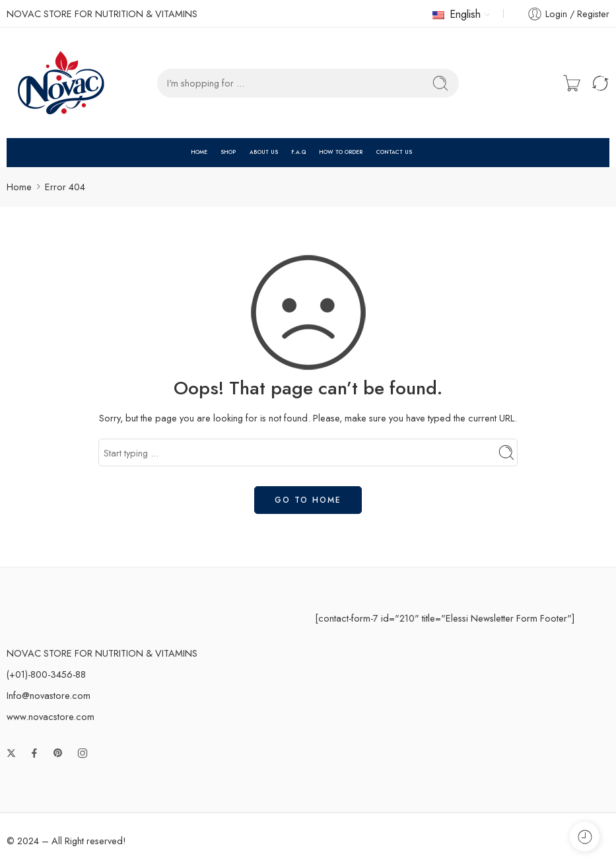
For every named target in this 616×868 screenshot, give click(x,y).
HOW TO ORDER (341, 152)
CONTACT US (394, 152)
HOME (199, 152)
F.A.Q (298, 152)
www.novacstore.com (51, 716)
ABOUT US (264, 152)
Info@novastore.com (49, 695)
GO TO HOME (308, 500)
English (457, 14)
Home (19, 187)
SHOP (228, 152)
